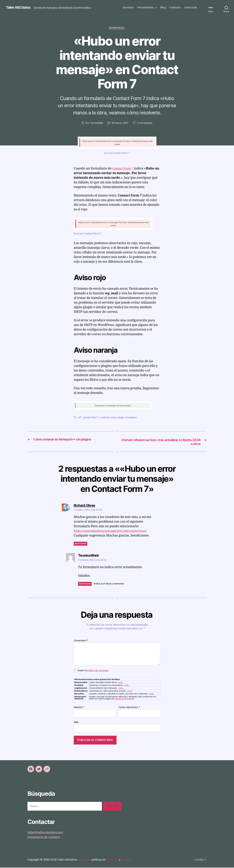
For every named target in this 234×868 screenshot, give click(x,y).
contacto (104, 418)
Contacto (175, 7)
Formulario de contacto (45, 838)
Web (76, 723)
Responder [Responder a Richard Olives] (81, 544)
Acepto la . (93, 671)
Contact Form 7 (123, 169)
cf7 (80, 418)
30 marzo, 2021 (120, 123)
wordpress (131, 418)
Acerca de (191, 7)
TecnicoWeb (96, 123)
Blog (163, 7)
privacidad (113, 860)
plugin (121, 418)
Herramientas (146, 7)
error (113, 418)
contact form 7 (90, 418)
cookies (127, 860)
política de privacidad (98, 671)
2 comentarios (145, 123)
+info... (121, 683)
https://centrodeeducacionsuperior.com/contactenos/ (113, 531)
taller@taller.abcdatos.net (46, 833)
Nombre (79, 708)
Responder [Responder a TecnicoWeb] (85, 584)
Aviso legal (85, 860)
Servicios (128, 7)
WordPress (117, 28)
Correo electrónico (129, 708)
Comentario (81, 641)
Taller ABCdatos (19, 7)
